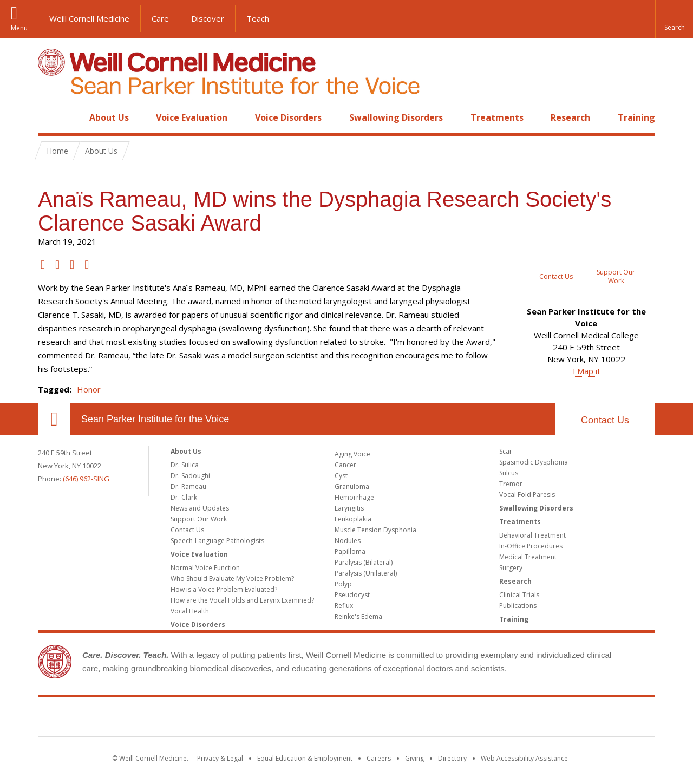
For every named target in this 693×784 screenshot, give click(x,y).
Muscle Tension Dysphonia (375, 530)
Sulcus (509, 473)
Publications (518, 606)
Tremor (511, 484)
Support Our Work (199, 519)
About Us (109, 117)
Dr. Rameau (188, 486)
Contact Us (605, 420)
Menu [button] (19, 28)
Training (636, 117)
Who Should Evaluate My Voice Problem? (232, 579)
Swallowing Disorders (396, 117)
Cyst (341, 476)
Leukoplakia (353, 519)
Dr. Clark (184, 497)
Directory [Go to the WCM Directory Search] (452, 758)
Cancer (345, 465)
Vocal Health (190, 611)
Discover (208, 18)
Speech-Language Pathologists (217, 541)
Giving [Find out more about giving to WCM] (414, 758)
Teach (258, 18)
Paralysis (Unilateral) (366, 573)
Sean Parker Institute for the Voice (155, 419)
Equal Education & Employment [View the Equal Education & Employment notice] (305, 758)
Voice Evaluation (192, 117)
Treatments (497, 117)
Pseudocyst (352, 595)
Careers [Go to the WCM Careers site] (379, 758)
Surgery (511, 568)
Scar (506, 451)
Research (570, 117)
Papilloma (350, 551)
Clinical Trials (519, 595)
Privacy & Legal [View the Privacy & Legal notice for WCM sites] (220, 758)
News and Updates (200, 508)
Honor (89, 389)
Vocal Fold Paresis (527, 495)
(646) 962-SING (86, 479)
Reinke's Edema (358, 616)
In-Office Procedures (531, 546)
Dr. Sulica (185, 465)
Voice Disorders (288, 117)
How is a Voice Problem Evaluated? (224, 589)
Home (50, 117)
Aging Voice (352, 454)
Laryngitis (349, 508)
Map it (589, 371)
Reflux (344, 606)
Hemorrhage (354, 497)
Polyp (343, 584)
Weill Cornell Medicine (89, 18)
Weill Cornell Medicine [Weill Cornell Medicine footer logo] (346, 719)
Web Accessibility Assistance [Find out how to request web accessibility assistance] (524, 758)
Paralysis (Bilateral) (364, 562)
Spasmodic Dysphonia (534, 462)
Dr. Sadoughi (190, 476)
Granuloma (352, 486)
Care (160, 18)
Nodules (348, 541)
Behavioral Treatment (532, 535)
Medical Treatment (528, 557)
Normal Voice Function (205, 568)
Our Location (54, 419)
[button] (674, 19)
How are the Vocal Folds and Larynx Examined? (242, 600)
